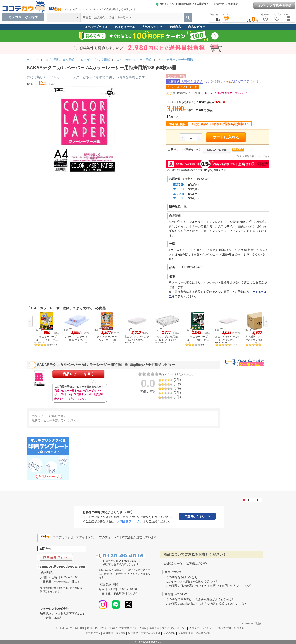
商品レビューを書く (78, 374)
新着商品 (175, 27)
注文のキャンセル (151, 633)
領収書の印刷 (186, 633)
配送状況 (133, 633)
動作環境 (239, 628)
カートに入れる (226, 137)
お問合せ (219, 4)
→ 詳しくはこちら (76, 399)
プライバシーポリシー (174, 628)
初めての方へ (165, 4)
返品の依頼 (169, 633)
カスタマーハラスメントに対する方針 (210, 628)
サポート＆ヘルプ (62, 628)
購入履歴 (120, 633)
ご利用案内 (232, 4)
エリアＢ (179, 194)
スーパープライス (96, 27)
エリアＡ (179, 189)
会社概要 (80, 628)
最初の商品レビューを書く (188, 93)
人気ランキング (152, 27)
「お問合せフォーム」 (128, 521)
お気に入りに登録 (216, 150)
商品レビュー (197, 27)
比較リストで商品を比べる (186, 149)
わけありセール (125, 27)
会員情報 (108, 633)
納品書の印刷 (203, 633)
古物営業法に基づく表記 (133, 628)
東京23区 (179, 184)
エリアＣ (179, 198)
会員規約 (154, 628)
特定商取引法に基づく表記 (102, 628)
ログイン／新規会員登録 (274, 6)
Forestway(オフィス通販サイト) (194, 4)
